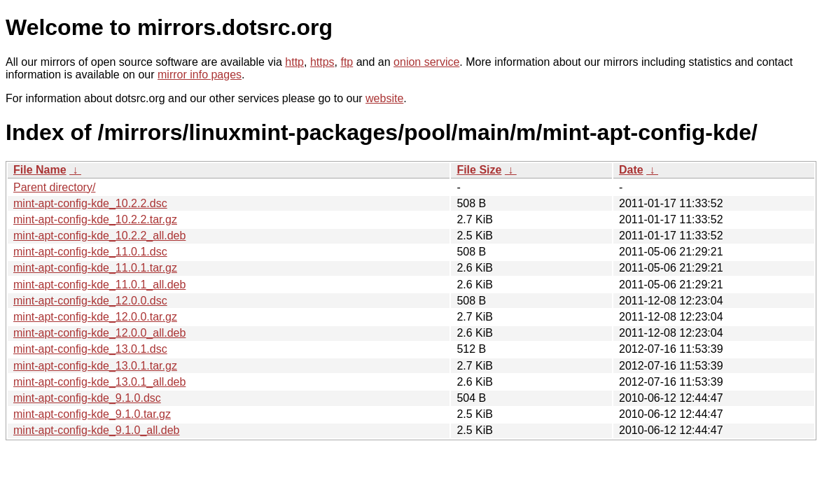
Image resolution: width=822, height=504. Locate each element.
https (322, 62)
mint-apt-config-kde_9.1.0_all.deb (96, 430)
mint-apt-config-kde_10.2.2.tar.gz (95, 219)
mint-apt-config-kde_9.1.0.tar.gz (92, 414)
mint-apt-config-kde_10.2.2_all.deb (99, 236)
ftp (347, 62)
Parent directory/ (54, 187)
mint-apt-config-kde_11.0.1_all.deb (99, 285)
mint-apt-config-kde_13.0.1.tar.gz (95, 366)
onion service (426, 62)
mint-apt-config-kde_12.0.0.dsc (90, 301)
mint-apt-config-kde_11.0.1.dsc (90, 252)
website (384, 98)
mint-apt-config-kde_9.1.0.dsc (87, 398)
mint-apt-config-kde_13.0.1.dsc (90, 349)
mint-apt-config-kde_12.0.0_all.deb (99, 333)
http (294, 62)
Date (631, 170)
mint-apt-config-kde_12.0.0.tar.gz (95, 317)
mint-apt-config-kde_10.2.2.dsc (90, 203)
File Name (40, 170)
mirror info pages (200, 75)
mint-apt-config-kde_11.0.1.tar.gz (95, 268)
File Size (479, 170)
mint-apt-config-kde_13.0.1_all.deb (99, 382)
